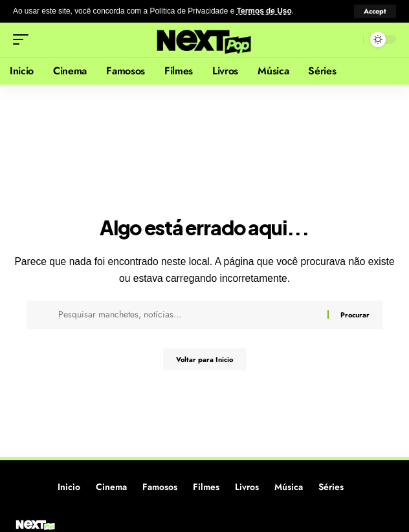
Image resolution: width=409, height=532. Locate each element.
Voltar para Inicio (204, 359)
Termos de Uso (264, 11)
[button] (375, 11)
